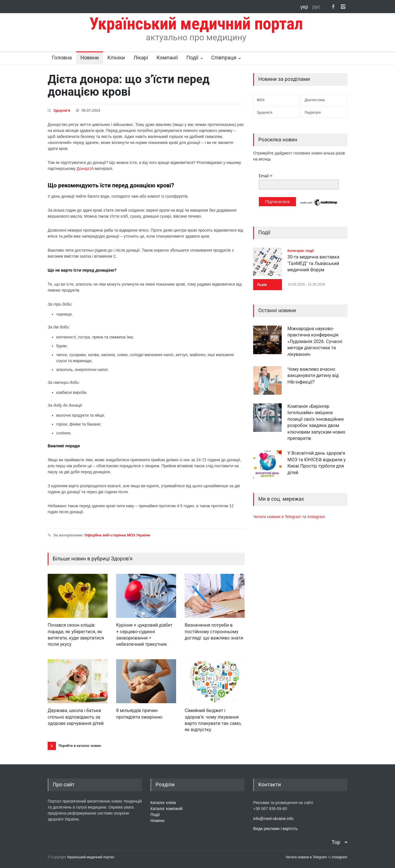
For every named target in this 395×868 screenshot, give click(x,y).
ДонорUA (85, 169)
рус (316, 7)
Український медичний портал (91, 857)
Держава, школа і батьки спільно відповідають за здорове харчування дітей (76, 717)
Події (192, 58)
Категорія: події (301, 251)
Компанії (167, 58)
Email (266, 176)
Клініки (116, 58)
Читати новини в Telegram (278, 517)
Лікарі (141, 58)
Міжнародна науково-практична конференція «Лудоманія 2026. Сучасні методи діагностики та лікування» (315, 341)
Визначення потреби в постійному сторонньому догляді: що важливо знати (214, 632)
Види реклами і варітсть (275, 829)
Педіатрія (313, 113)
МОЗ (261, 100)
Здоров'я (62, 110)
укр (305, 7)
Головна (62, 58)
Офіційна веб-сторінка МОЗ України (117, 535)
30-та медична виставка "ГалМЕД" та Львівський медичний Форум (313, 263)
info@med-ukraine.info (273, 819)
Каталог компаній (167, 809)
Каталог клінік (163, 803)
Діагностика (315, 100)
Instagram (316, 517)
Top (336, 842)
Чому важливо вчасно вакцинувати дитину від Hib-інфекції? (313, 376)
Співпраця (224, 58)
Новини (90, 58)
